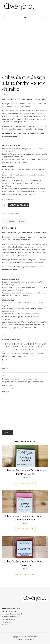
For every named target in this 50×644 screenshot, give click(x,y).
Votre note (7, 386)
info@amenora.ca (14, 609)
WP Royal (31, 640)
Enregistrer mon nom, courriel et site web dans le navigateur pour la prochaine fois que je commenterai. (23, 381)
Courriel (6, 368)
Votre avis (7, 392)
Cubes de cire (14, 214)
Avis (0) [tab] (22, 222)
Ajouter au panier (19, 205)
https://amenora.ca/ (19, 612)
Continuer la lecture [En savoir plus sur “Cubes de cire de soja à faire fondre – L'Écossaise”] (25, 575)
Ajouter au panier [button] (25, 483)
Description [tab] (9, 222)
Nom (5, 360)
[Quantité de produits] (5, 205)
